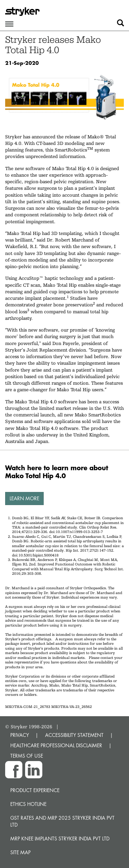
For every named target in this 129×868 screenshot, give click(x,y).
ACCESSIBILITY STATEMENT (74, 735)
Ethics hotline (28, 804)
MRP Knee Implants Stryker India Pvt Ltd (60, 839)
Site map (20, 852)
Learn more (24, 498)
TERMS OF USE (27, 756)
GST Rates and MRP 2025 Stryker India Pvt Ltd (62, 821)
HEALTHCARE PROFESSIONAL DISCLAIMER (56, 745)
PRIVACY (20, 735)
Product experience (35, 790)
